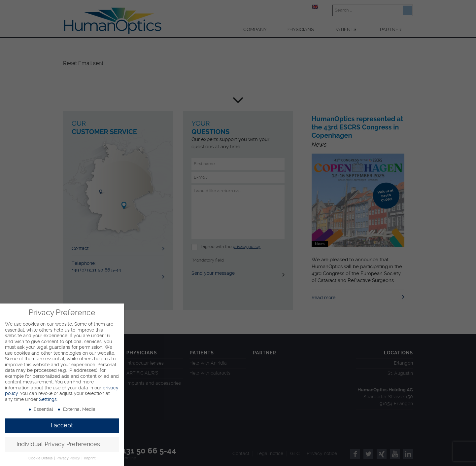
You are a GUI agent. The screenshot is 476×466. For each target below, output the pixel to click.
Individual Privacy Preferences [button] (58, 444)
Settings (48, 399)
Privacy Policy (69, 458)
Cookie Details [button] (41, 458)
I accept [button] (62, 425)
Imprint (90, 458)
